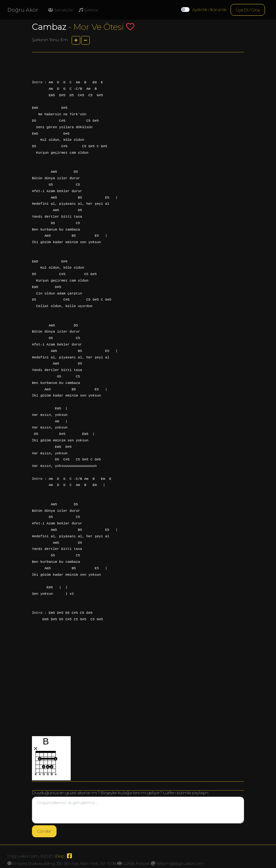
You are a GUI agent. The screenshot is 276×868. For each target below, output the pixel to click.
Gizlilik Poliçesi (136, 863)
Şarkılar (89, 10)
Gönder (44, 831)
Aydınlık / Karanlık (209, 10)
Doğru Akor (23, 10)
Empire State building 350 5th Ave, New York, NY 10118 (64, 863)
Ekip (60, 856)
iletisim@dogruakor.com (180, 863)
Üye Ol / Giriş (248, 10)
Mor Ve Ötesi (99, 27)
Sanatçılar (61, 10)
